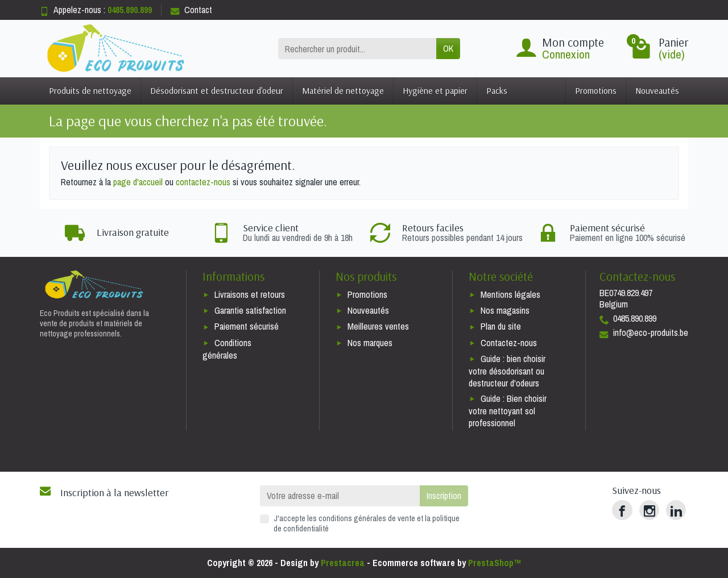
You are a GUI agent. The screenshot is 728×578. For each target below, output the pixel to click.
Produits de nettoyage (90, 90)
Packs (497, 90)
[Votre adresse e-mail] (340, 496)
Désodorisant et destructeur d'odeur (217, 90)
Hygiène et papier (435, 90)
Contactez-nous (509, 343)
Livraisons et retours (250, 294)
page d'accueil (138, 182)
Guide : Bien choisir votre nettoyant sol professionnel (508, 411)
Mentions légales (510, 294)
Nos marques (370, 343)
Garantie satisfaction (250, 310)
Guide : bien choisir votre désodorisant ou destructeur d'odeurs (507, 371)
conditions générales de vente (367, 518)
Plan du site (501, 326)
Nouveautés (657, 90)
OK (448, 48)
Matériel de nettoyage (343, 90)
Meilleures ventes (378, 326)
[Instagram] (649, 510)
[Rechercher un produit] (357, 49)
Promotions (596, 90)
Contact (191, 10)
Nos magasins (505, 310)
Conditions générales (227, 349)
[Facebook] (622, 510)
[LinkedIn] (676, 510)
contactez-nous (203, 182)
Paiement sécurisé (247, 326)
